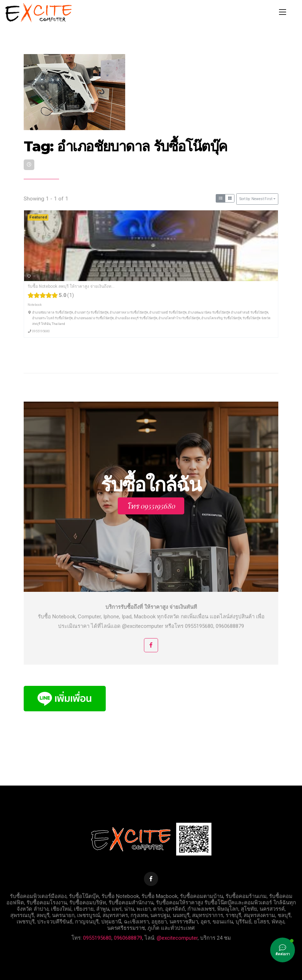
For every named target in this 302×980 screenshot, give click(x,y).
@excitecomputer (177, 938)
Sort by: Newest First (256, 199)
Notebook (35, 305)
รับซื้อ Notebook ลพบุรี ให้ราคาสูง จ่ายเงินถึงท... (71, 286)
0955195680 (41, 331)
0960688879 (128, 938)
